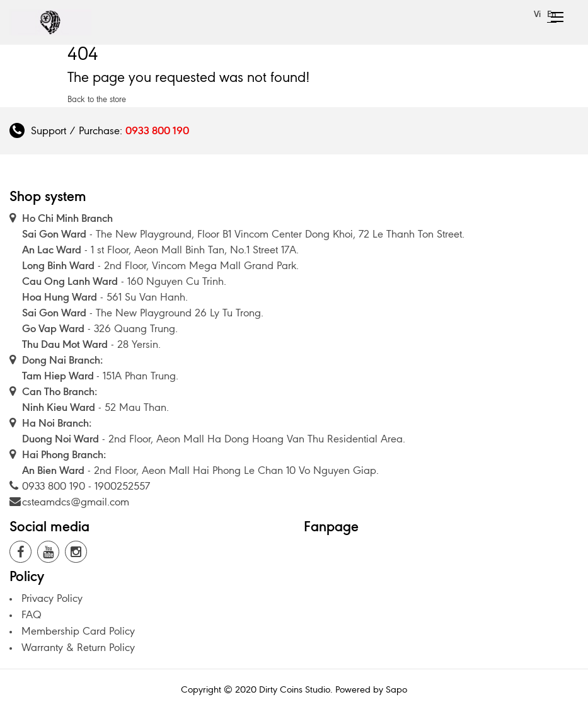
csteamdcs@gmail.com (76, 502)
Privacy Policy (52, 598)
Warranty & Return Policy (78, 647)
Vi (537, 14)
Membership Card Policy (78, 631)
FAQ (32, 614)
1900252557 (122, 486)
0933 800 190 (157, 130)
